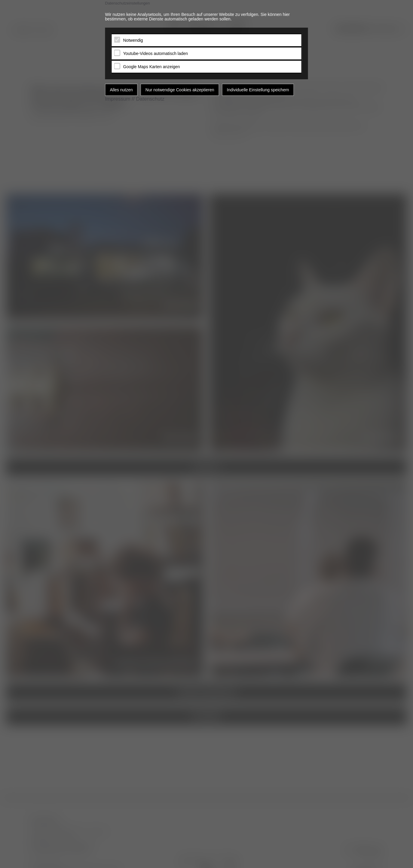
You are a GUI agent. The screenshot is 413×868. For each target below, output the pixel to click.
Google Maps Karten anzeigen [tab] (152, 67)
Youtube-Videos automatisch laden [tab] (156, 53)
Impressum (118, 99)
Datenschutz (150, 99)
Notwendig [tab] (133, 40)
